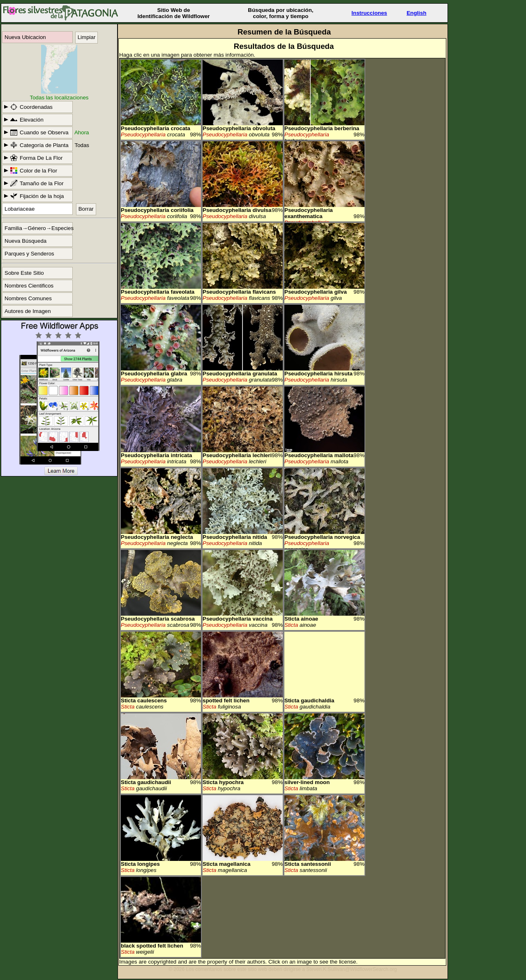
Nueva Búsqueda (25, 241)
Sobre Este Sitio (24, 273)
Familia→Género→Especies (39, 228)
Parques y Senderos (29, 254)
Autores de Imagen (28, 311)
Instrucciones (369, 13)
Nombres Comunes (28, 298)
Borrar (86, 209)
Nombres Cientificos (29, 286)
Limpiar (87, 37)
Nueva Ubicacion (25, 37)
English (416, 13)
